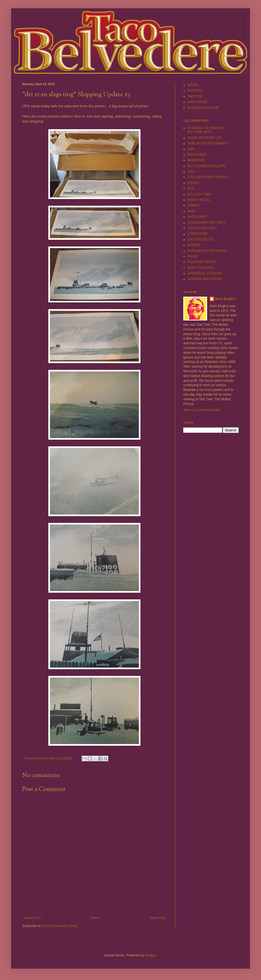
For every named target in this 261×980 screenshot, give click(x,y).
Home (95, 918)
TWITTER (195, 96)
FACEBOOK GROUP (203, 108)
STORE (193, 85)
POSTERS (195, 91)
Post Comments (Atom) (60, 926)
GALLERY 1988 (199, 194)
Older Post (157, 918)
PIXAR (192, 256)
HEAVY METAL (199, 200)
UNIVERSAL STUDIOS (205, 273)
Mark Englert (225, 299)
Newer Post (32, 918)
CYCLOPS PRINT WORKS (208, 177)
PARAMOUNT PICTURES (207, 251)
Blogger (150, 955)
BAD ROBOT (197, 155)
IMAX (191, 211)
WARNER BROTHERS (204, 279)
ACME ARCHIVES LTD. (205, 138)
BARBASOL (196, 160)
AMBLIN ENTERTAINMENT (208, 143)
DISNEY (194, 183)
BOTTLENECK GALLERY (207, 166)
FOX (191, 189)
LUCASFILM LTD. (201, 240)
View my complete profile (202, 410)
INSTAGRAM (197, 102)
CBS (191, 172)
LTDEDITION (197, 234)
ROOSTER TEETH (202, 262)
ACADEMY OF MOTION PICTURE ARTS (205, 130)
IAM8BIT (194, 205)
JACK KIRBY (197, 217)
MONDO (194, 245)
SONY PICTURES (201, 268)
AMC (191, 149)
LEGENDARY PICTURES (207, 223)
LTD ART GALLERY (202, 228)
